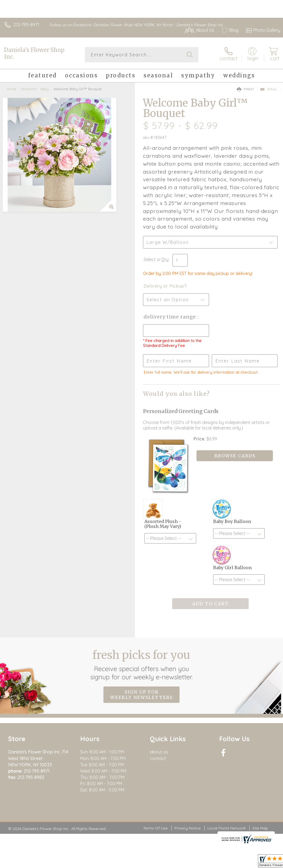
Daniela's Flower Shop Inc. (34, 53)
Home (12, 89)
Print (246, 89)
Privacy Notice (187, 828)
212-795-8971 (26, 25)
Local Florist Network (227, 828)
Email (269, 89)
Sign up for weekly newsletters (141, 695)
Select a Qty (156, 259)
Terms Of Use (155, 828)
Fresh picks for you (141, 665)
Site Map (260, 828)
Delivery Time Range (170, 317)
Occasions (29, 89)
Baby (45, 89)
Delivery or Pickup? (165, 286)
